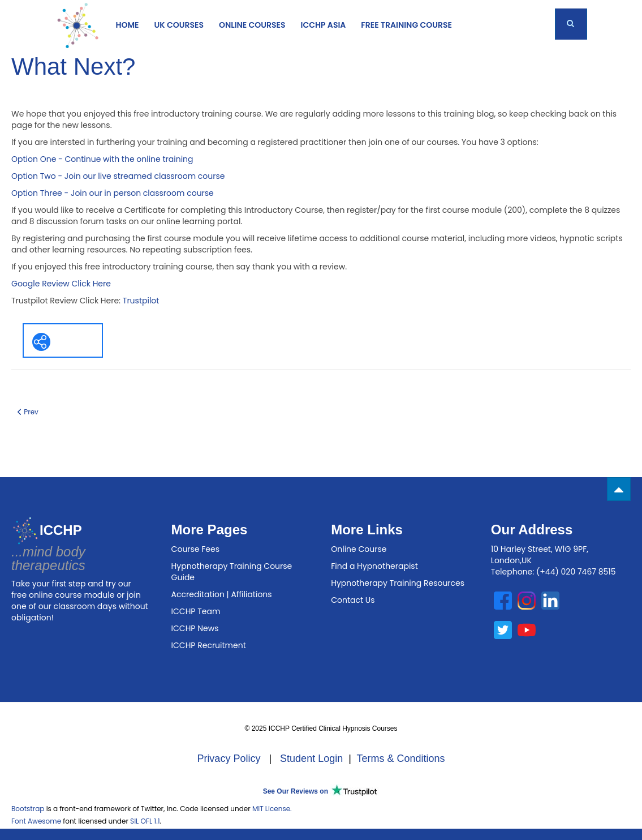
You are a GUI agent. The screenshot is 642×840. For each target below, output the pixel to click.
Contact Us (353, 600)
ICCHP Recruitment (209, 645)
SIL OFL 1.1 (145, 821)
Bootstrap (28, 809)
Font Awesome (36, 821)
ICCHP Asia (324, 25)
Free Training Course (406, 25)
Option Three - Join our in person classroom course (113, 193)
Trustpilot (141, 301)
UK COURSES (179, 25)
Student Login (311, 758)
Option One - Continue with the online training (102, 159)
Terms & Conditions (401, 758)
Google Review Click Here (61, 284)
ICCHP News (195, 628)
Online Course (359, 549)
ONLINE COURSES (252, 25)
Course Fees (195, 549)
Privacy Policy (229, 758)
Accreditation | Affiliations (222, 594)
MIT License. (272, 809)
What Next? (73, 67)
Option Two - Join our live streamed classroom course (118, 176)
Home (128, 25)
